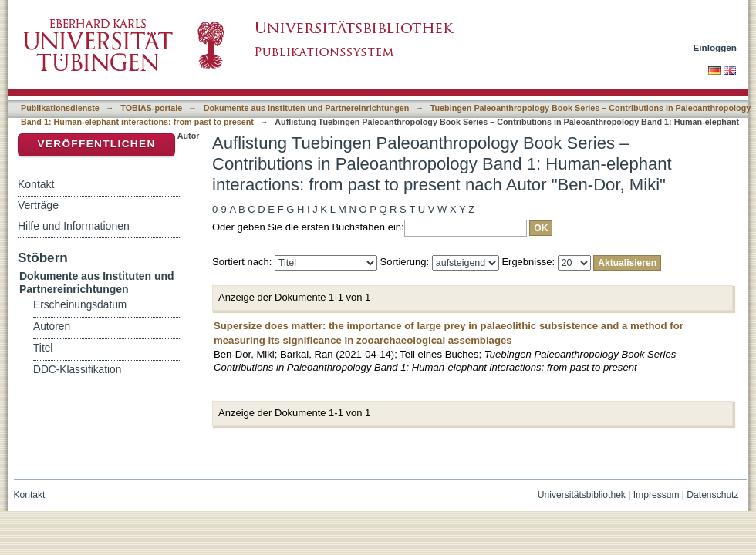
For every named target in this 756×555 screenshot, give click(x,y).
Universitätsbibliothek (582, 495)
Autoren (52, 326)
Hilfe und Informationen (74, 226)
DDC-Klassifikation (77, 370)
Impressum (656, 495)
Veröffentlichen (96, 144)
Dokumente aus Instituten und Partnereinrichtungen (307, 108)
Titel (43, 348)
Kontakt (36, 184)
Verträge (38, 205)
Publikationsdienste (60, 108)
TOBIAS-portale (151, 108)
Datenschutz (712, 495)
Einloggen (715, 47)
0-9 (219, 209)
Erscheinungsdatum (80, 305)
